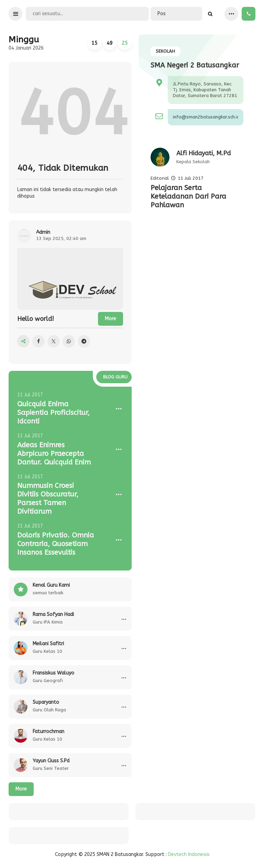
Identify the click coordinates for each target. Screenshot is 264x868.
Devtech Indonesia (189, 854)
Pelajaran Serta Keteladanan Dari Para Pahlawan (188, 196)
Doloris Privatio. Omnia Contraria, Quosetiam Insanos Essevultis (56, 544)
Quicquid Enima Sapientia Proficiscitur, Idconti (53, 413)
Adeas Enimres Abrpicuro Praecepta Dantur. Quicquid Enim (54, 454)
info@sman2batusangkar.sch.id (206, 117)
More (21, 789)
